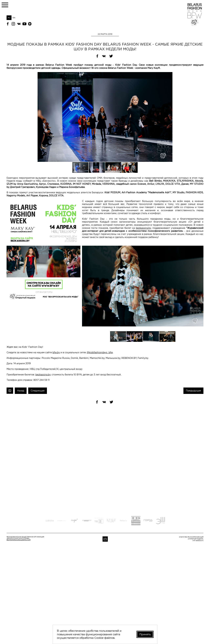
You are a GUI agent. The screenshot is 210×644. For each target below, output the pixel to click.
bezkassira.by (143, 228)
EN (14, 18)
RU (9, 18)
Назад (21, 391)
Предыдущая (193, 391)
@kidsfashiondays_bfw (100, 352)
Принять (145, 634)
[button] (200, 75)
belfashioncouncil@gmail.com (19, 540)
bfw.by (56, 352)
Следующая (38, 391)
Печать (10, 391)
